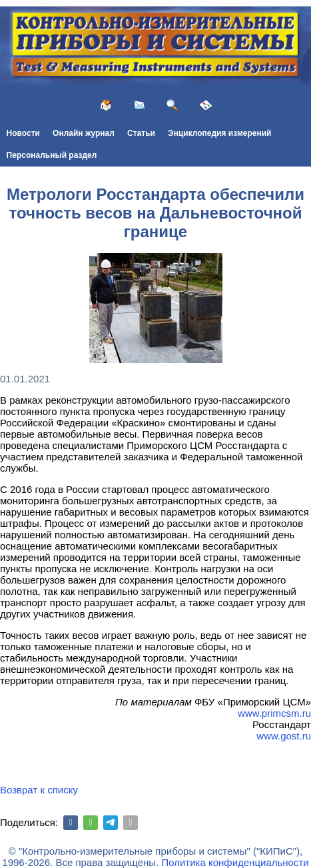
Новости (23, 133)
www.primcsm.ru (274, 713)
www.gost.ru (284, 736)
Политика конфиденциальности (235, 862)
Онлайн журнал (84, 133)
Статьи (141, 133)
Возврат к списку (39, 790)
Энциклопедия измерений (219, 133)
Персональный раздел (52, 155)
